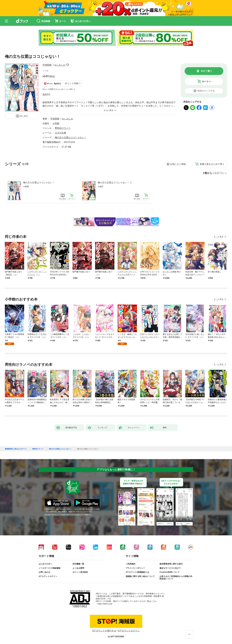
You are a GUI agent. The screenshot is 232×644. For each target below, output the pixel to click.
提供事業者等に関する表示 (171, 564)
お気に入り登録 (178, 164)
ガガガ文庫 (60, 133)
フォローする (68, 65)
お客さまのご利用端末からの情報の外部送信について (176, 578)
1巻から (208, 173)
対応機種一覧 (78, 564)
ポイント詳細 (72, 83)
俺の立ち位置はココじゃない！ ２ (115, 182)
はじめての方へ (45, 564)
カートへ (206, 81)
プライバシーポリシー (135, 568)
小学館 (56, 123)
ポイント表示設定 (80, 572)
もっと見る (219, 237)
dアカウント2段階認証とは (137, 572)
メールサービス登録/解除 (50, 568)
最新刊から (221, 173)
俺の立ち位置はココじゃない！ (39, 182)
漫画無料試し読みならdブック (16, 449)
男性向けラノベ (63, 128)
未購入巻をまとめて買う (212, 164)
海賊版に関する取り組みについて (140, 576)
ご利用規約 (130, 564)
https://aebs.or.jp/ (105, 604)
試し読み (24, 116)
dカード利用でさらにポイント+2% (58, 89)
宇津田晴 (47, 65)
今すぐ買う (206, 71)
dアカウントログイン (48, 576)
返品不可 (46, 94)
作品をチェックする (206, 91)
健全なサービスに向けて (170, 568)
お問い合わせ (44, 572)
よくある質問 (78, 568)
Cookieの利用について (169, 572)
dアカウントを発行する (104, 631)
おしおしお (60, 65)
